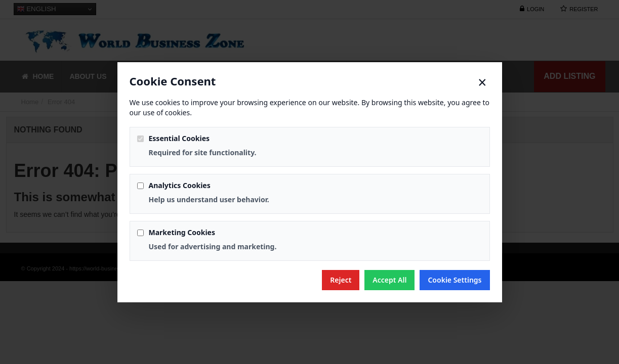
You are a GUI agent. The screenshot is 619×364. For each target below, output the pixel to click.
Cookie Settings (455, 280)
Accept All (389, 280)
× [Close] (482, 82)
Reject (341, 280)
